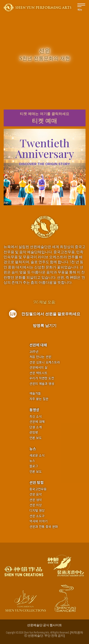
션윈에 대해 (38, 345)
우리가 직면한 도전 (42, 378)
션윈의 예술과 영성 (42, 384)
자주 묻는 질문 (39, 399)
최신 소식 (36, 416)
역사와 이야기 (38, 521)
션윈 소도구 (37, 516)
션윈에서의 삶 (38, 367)
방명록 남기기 (45, 325)
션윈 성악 (36, 500)
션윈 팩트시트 (38, 373)
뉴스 (33, 449)
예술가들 (35, 393)
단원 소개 (36, 427)
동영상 (34, 410)
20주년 (34, 352)
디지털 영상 (37, 510)
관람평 (34, 432)
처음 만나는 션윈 (40, 357)
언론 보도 (36, 438)
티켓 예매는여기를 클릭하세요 (44, 118)
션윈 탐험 (37, 482)
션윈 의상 (36, 505)
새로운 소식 (37, 455)
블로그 (34, 466)
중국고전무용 (38, 489)
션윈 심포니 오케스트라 (45, 362)
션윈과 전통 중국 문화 (44, 527)
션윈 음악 (36, 494)
